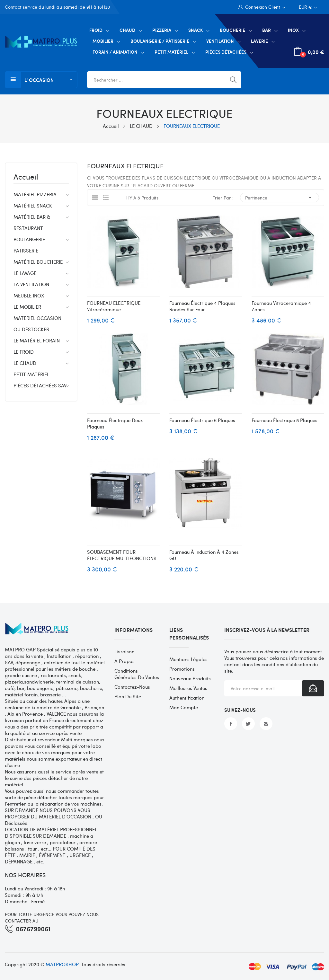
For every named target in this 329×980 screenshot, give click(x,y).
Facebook (231, 724)
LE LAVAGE (25, 273)
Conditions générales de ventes (137, 674)
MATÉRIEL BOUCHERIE (38, 262)
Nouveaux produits (190, 678)
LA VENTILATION (31, 284)
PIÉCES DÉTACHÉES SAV (40, 385)
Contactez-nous (132, 687)
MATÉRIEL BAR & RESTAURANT (32, 222)
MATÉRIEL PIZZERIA (35, 194)
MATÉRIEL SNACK (33, 206)
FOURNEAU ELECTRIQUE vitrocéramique (114, 306)
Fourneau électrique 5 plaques (285, 420)
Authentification (187, 698)
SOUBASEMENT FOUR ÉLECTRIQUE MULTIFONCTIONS (122, 555)
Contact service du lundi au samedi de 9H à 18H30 (57, 7)
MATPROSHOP (62, 964)
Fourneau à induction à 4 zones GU (204, 555)
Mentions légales (188, 659)
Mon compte (184, 707)
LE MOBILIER (27, 307)
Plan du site (128, 696)
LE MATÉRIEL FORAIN (37, 340)
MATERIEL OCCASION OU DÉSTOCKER (37, 324)
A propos (124, 661)
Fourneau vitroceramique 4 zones (281, 306)
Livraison (124, 651)
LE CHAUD (25, 363)
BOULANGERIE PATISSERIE (29, 245)
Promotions (182, 669)
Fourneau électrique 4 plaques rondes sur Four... (202, 306)
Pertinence (280, 198)
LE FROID (24, 352)
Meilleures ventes (188, 688)
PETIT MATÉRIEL (31, 374)
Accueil (26, 177)
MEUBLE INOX (29, 296)
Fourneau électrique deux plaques (115, 423)
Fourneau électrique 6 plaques (202, 420)
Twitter (248, 724)
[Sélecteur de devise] (308, 7)
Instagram (266, 724)
